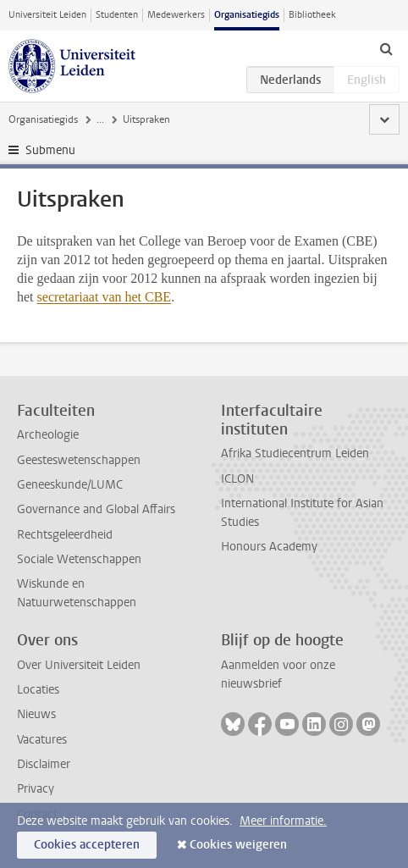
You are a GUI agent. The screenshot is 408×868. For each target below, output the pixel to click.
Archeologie (48, 435)
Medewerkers (176, 15)
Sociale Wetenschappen (79, 559)
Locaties (38, 690)
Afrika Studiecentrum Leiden (295, 453)
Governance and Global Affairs (96, 509)
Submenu (50, 150)
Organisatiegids (247, 15)
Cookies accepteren (87, 845)
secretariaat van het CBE (105, 297)
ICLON (237, 479)
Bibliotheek (312, 15)
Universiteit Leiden (47, 15)
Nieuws (36, 714)
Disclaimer (44, 764)
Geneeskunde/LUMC (70, 485)
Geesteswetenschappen (79, 460)
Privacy (36, 789)
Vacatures (42, 740)
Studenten (117, 15)
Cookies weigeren (238, 845)
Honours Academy (269, 547)
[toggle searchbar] (386, 48)
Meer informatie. (283, 821)
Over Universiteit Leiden (79, 665)
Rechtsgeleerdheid (65, 535)
